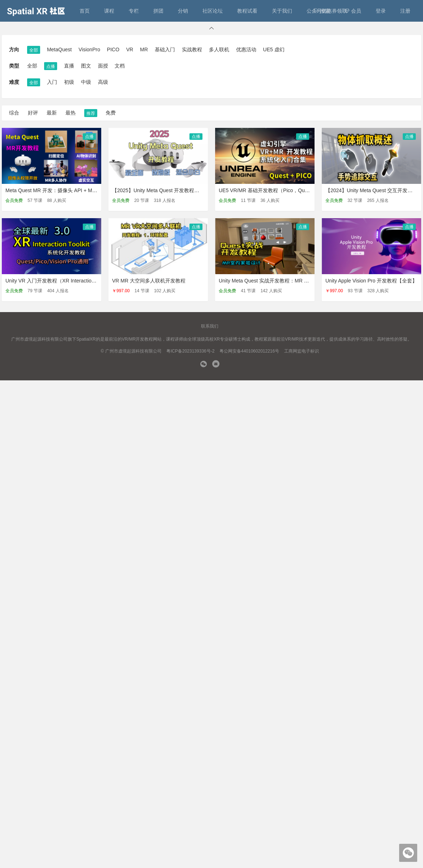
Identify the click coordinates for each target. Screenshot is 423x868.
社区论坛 (213, 11)
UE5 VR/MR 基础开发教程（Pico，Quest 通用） (274, 190)
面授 (103, 66)
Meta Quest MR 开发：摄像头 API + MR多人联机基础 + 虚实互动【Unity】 (90, 190)
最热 (70, 113)
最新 (52, 113)
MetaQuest (59, 49)
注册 (405, 11)
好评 (33, 113)
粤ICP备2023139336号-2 (190, 351)
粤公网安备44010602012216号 (249, 351)
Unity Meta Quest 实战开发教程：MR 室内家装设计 (277, 281)
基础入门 (165, 49)
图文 (86, 66)
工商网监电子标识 (302, 351)
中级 (86, 82)
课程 (109, 11)
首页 (85, 11)
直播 (69, 66)
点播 (51, 66)
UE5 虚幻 (274, 49)
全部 (34, 50)
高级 (103, 82)
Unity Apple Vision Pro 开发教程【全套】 (371, 281)
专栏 (134, 11)
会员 (353, 11)
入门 (52, 82)
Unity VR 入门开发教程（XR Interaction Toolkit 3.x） (64, 281)
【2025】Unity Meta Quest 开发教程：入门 (161, 190)
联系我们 (210, 326)
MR (144, 49)
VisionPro (89, 49)
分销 (183, 11)
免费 (111, 113)
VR (130, 49)
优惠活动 (246, 49)
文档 (120, 66)
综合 (14, 113)
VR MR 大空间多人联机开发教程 (149, 281)
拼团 (158, 11)
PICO (113, 49)
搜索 (322, 11)
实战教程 (192, 49)
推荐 (91, 113)
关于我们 (282, 11)
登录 (381, 11)
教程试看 (247, 11)
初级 (69, 82)
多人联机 (219, 49)
